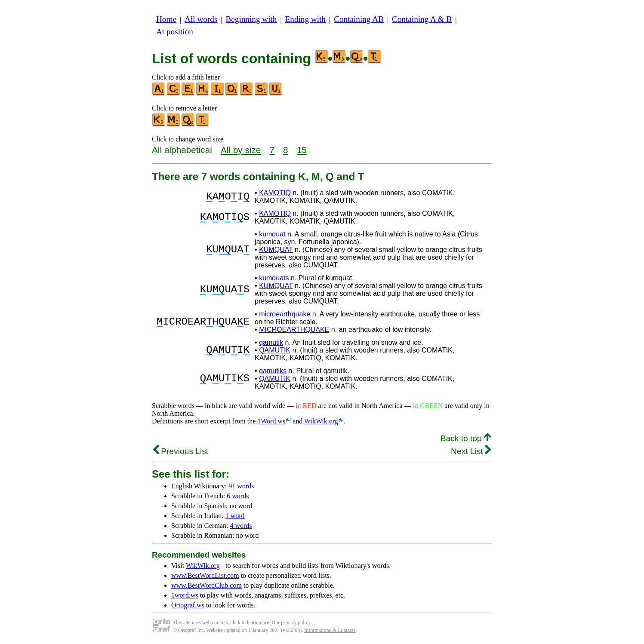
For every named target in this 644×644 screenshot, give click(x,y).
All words (201, 19)
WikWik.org (321, 421)
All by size (241, 150)
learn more (258, 623)
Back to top (466, 438)
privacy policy (296, 623)
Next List (471, 451)
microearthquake (285, 314)
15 (302, 150)
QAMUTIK (275, 350)
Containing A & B (422, 19)
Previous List (181, 451)
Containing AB (359, 19)
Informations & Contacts (330, 630)
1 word (235, 516)
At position (175, 32)
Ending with (305, 19)
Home (166, 19)
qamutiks (273, 371)
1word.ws (185, 595)
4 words (241, 526)
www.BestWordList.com (205, 575)
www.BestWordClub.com (206, 585)
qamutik (271, 342)
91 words (241, 486)
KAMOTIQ (275, 193)
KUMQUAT (276, 250)
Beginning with (251, 19)
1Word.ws (271, 421)
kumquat (272, 234)
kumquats (274, 278)
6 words (238, 496)
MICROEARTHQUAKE (294, 330)
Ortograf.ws (188, 605)
